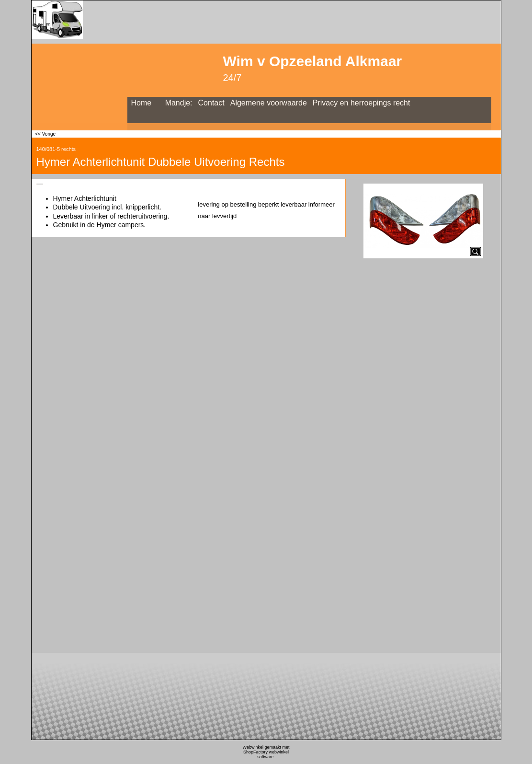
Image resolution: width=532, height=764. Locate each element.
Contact (211, 103)
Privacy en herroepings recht (362, 103)
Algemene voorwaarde (269, 103)
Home (141, 103)
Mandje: (179, 103)
